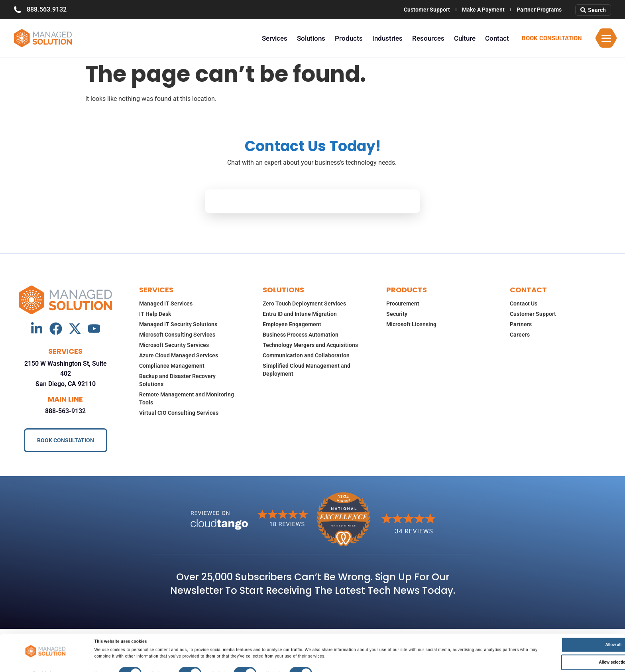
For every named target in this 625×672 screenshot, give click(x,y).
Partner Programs (539, 10)
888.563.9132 (47, 9)
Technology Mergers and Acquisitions (310, 345)
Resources (428, 38)
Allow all (545, 634)
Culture (465, 38)
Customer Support (427, 10)
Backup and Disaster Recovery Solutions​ (177, 380)
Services (275, 38)
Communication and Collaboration (306, 355)
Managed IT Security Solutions (178, 324)
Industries (387, 38)
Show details (334, 665)
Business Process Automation (301, 335)
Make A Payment (483, 10)
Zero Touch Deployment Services (304, 303)
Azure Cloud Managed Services (179, 355)
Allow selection (545, 651)
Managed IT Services (166, 303)
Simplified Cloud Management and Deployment (307, 370)
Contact (497, 38)
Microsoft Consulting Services (177, 335)
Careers (520, 335)
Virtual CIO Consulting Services (179, 413)
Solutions (311, 38)
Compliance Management (172, 366)
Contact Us (524, 303)
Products (349, 38)
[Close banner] (619, 629)
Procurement (403, 303)
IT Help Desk (155, 314)
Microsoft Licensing (411, 324)
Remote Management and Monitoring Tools (187, 398)
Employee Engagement (292, 324)
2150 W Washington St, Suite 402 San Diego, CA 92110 (66, 374)
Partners (521, 324)
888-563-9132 (65, 411)
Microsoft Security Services (174, 345)
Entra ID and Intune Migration (300, 314)
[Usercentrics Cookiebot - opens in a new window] (45, 665)
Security (397, 314)
